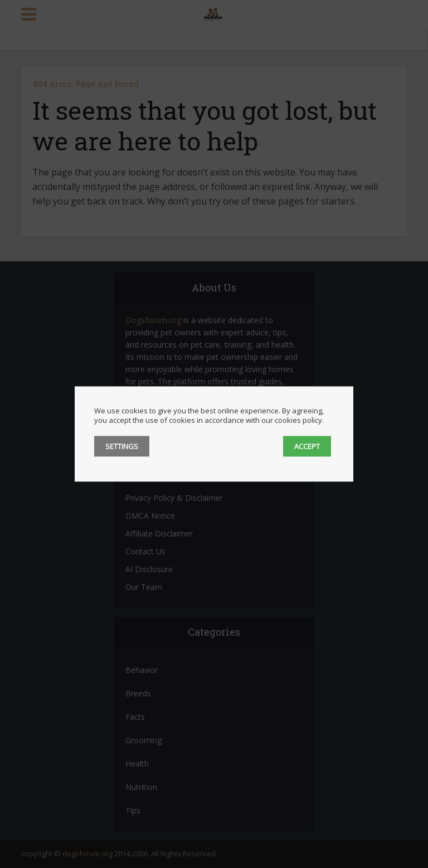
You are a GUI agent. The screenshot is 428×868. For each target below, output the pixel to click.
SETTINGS (122, 446)
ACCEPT (307, 446)
